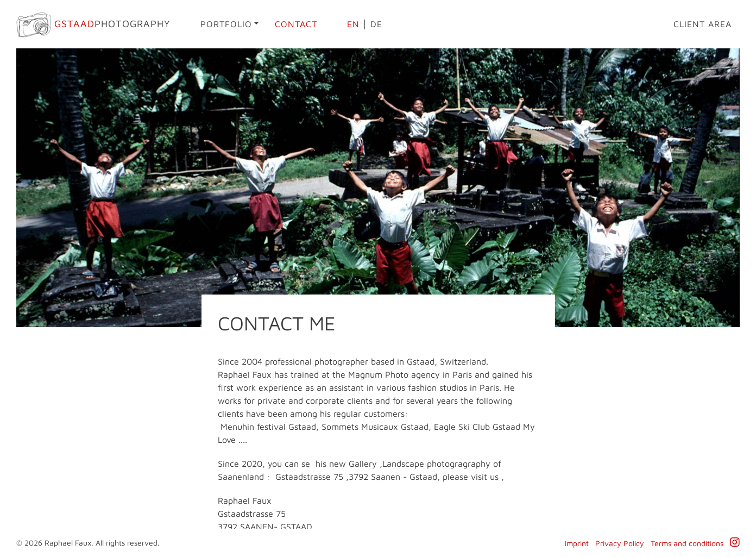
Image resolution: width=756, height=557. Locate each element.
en (353, 24)
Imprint (577, 543)
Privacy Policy (620, 543)
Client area (703, 24)
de (376, 24)
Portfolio (226, 24)
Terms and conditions (687, 543)
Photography (93, 25)
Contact (296, 24)
